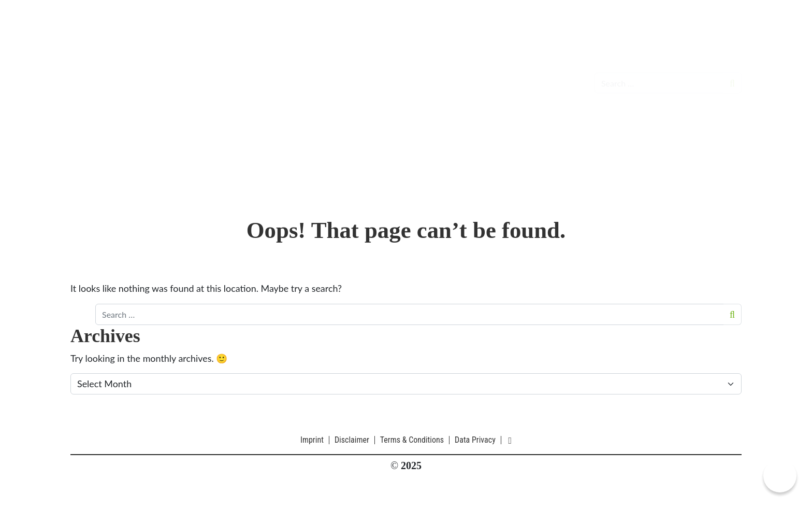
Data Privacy (475, 440)
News (277, 75)
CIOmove (122, 75)
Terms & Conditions (412, 440)
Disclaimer (352, 440)
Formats (354, 75)
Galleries (463, 75)
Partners (510, 75)
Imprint (312, 440)
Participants (409, 75)
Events (313, 75)
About (552, 75)
